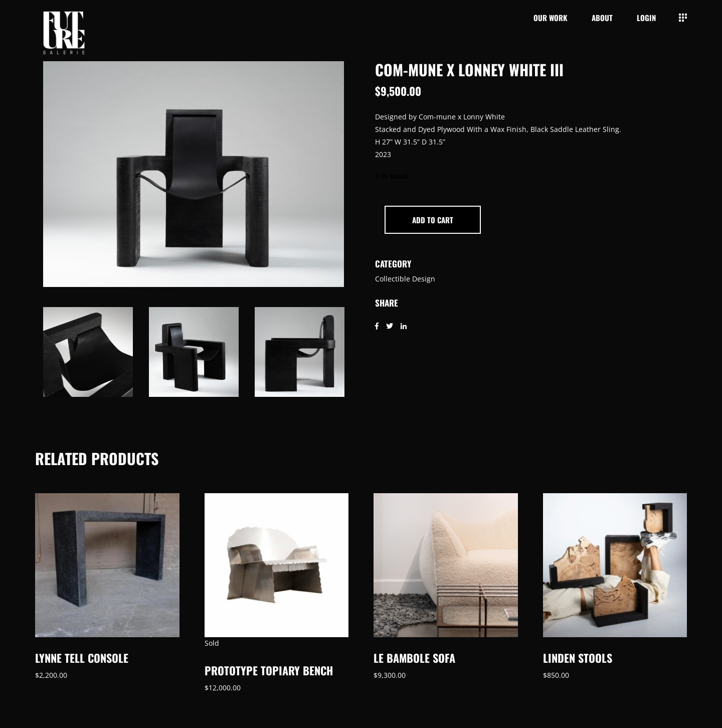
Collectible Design (405, 279)
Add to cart (433, 220)
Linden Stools (578, 658)
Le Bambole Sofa (414, 658)
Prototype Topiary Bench (269, 670)
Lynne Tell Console (82, 658)
